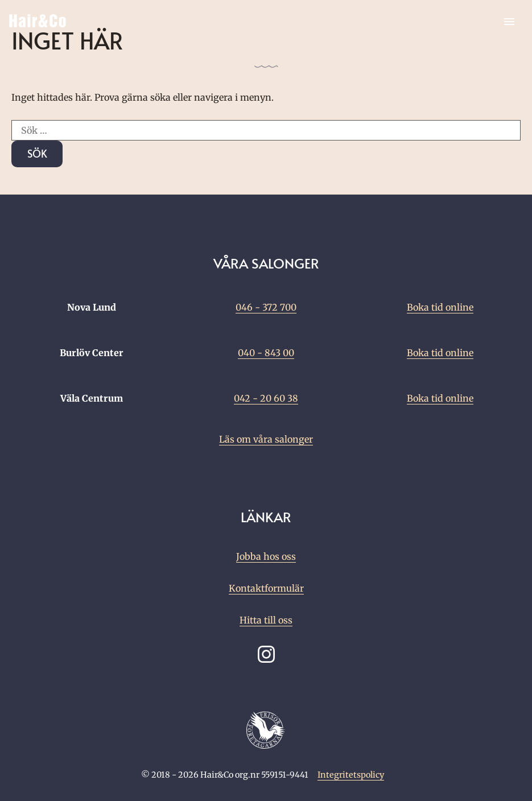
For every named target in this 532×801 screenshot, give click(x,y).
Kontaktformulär (266, 588)
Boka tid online (440, 307)
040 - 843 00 (266, 353)
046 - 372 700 (266, 307)
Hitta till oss (266, 620)
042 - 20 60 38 (266, 398)
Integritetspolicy (351, 775)
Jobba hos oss (266, 556)
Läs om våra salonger (266, 439)
